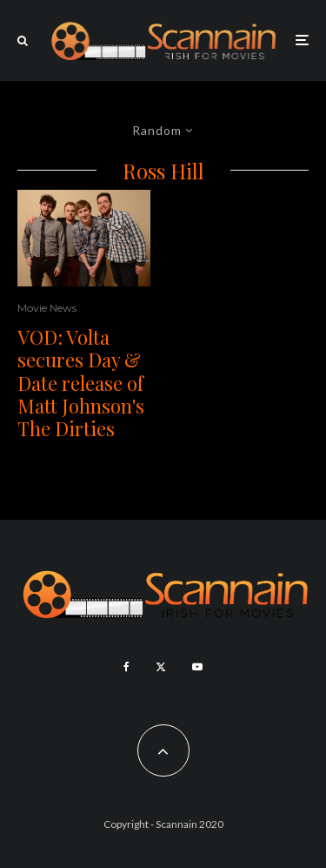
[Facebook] (126, 667)
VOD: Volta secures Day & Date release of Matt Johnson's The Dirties (81, 383)
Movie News (47, 308)
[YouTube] (197, 667)
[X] (161, 667)
